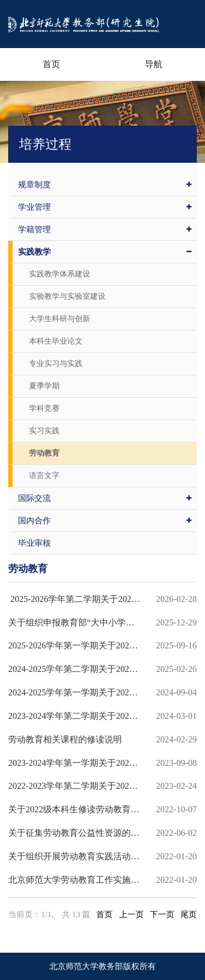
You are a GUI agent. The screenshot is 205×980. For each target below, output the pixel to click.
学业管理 (105, 207)
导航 (154, 64)
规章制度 (105, 185)
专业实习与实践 (56, 364)
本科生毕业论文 (56, 341)
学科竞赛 (44, 408)
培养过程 (45, 144)
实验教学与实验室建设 (67, 296)
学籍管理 (105, 229)
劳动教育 (44, 453)
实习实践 (44, 431)
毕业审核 (34, 543)
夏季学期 (44, 386)
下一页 (162, 914)
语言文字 (44, 476)
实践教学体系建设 (60, 274)
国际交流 (105, 498)
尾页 (189, 914)
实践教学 (105, 252)
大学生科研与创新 (60, 319)
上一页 (131, 914)
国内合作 (105, 521)
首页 (51, 64)
